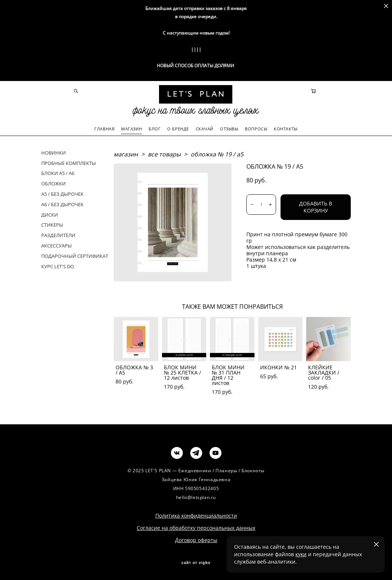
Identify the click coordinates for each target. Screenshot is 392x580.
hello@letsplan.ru (196, 497)
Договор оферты (196, 539)
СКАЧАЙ (205, 128)
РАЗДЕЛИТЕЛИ (58, 234)
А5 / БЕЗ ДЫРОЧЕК (62, 193)
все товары (164, 153)
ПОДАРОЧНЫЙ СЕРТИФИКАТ (75, 255)
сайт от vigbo (196, 562)
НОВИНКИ (54, 152)
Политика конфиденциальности (196, 515)
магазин (126, 153)
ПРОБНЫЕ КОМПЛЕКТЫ (69, 162)
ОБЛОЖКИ (54, 183)
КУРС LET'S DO (58, 266)
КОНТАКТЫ (286, 128)
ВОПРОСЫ (256, 128)
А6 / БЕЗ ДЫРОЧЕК (62, 204)
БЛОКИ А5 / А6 (58, 173)
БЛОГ (155, 128)
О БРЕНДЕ (178, 128)
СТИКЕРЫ (52, 224)
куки (301, 554)
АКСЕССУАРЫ (56, 245)
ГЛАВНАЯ (104, 128)
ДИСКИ (50, 214)
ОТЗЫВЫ (229, 128)
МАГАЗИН (132, 128)
